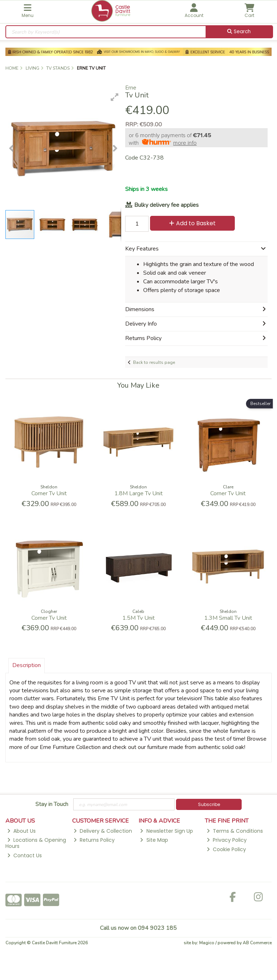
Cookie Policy (226, 849)
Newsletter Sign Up (166, 831)
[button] (115, 97)
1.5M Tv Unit (138, 618)
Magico (207, 943)
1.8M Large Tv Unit (138, 493)
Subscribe (209, 804)
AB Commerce (257, 943)
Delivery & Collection (103, 831)
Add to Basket (192, 223)
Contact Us (25, 855)
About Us (21, 831)
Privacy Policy (227, 840)
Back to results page (154, 362)
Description (27, 665)
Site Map (154, 840)
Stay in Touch (52, 805)
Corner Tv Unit (49, 493)
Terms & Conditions (235, 831)
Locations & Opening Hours (36, 843)
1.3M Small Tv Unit (228, 618)
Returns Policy (94, 840)
